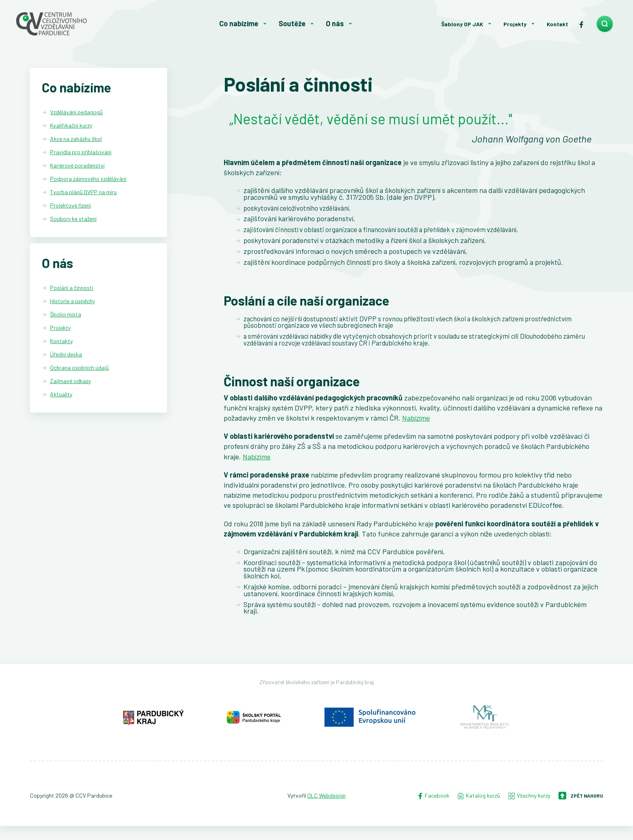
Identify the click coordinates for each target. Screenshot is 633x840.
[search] (605, 24)
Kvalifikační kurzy (71, 125)
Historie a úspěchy (72, 303)
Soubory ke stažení (73, 219)
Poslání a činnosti (72, 289)
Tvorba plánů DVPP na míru (83, 192)
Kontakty (61, 342)
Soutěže (292, 23)
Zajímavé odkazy (70, 382)
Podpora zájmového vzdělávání (88, 179)
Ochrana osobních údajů (80, 369)
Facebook (433, 810)
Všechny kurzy (529, 810)
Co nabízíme (239, 23)
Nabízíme (416, 427)
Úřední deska (66, 356)
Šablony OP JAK (462, 24)
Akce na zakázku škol (76, 139)
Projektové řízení (70, 205)
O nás (335, 23)
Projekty (515, 24)
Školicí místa (66, 316)
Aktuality (61, 395)
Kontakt (557, 24)
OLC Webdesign (326, 810)
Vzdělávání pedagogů (77, 112)
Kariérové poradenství (77, 165)
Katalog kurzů (479, 810)
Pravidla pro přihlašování (81, 152)
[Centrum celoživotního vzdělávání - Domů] (76, 24)
